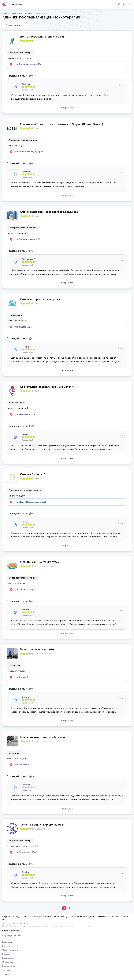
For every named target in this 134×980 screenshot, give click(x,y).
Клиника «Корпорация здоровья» (41, 299)
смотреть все (67, 108)
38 (32, 426)
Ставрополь (8, 962)
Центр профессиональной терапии (43, 37)
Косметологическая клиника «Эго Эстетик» (48, 387)
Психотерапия (14, 321)
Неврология (13, 583)
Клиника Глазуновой (33, 474)
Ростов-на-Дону (10, 966)
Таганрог (6, 974)
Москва (6, 946)
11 (31, 689)
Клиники (29, 13)
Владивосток (8, 958)
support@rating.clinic (11, 936)
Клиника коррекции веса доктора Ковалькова (49, 212)
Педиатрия (12, 146)
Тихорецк (7, 970)
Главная (6, 13)
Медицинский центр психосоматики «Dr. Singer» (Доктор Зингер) (61, 124)
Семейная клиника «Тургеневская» (42, 825)
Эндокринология (15, 58)
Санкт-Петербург (10, 950)
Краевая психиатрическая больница (43, 737)
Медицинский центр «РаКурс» (39, 562)
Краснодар (17, 13)
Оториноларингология (18, 846)
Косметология (14, 233)
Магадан (6, 954)
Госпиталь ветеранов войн (37, 649)
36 (32, 776)
